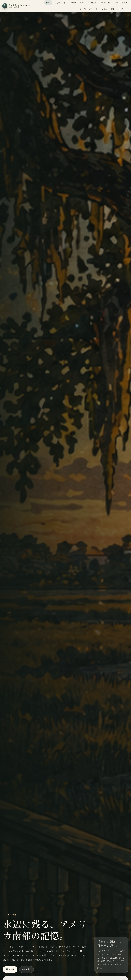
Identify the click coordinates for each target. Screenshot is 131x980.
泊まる (104, 9)
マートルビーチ (121, 3)
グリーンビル (106, 3)
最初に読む (10, 969)
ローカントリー (77, 3)
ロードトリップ (86, 9)
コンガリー (92, 3)
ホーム (48, 3)
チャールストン (61, 3)
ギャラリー (123, 9)
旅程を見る (27, 969)
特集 (113, 9)
